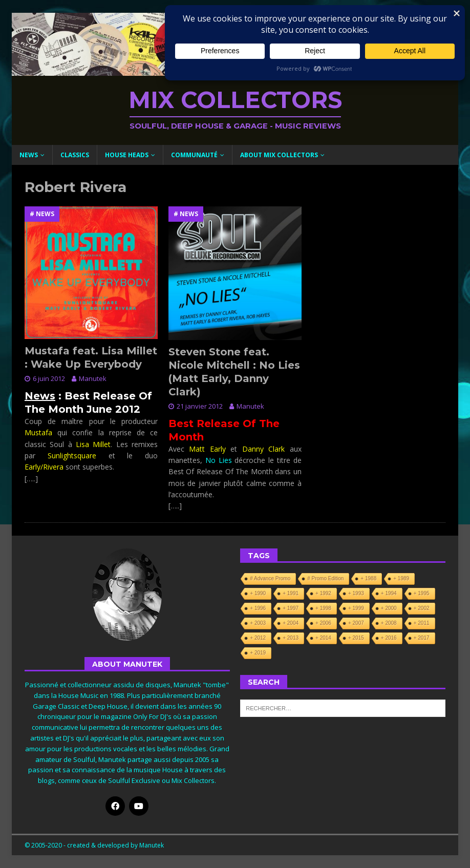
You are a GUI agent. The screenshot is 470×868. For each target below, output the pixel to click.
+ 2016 (389, 638)
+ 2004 (291, 623)
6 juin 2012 (49, 378)
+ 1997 (291, 608)
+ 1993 (356, 593)
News (29, 155)
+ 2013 (291, 638)
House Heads (127, 155)
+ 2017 (422, 638)
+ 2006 (323, 623)
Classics (75, 155)
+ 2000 (389, 608)
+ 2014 (323, 638)
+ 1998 (323, 608)
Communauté (194, 155)
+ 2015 (356, 638)
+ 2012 (258, 638)
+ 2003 (258, 623)
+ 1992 (323, 593)
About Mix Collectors (279, 155)
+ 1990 (258, 593)
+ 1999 (356, 608)
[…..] (31, 479)
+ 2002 (422, 608)
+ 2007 (356, 623)
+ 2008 (389, 623)
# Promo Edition (325, 578)
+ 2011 (422, 623)
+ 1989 (401, 578)
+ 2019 (258, 653)
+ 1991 (291, 593)
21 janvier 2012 (200, 406)
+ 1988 (368, 578)
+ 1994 (389, 593)
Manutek (93, 378)
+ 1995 (422, 593)
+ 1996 (258, 608)
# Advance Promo (270, 578)
